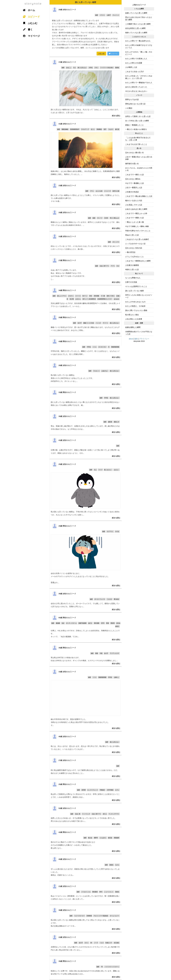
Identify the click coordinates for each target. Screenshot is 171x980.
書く (27, 29)
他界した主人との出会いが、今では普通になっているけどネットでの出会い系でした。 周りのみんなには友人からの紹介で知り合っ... (86, 815)
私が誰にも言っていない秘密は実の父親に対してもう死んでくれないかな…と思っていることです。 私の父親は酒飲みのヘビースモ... (86, 918)
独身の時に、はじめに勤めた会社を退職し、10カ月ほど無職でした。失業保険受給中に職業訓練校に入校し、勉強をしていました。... (86, 149)
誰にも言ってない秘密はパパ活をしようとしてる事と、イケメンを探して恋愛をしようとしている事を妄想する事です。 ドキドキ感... (86, 194)
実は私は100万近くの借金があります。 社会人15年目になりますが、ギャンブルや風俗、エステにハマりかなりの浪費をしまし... (86, 654)
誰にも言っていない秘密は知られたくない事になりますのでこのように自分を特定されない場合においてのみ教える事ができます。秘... (86, 399)
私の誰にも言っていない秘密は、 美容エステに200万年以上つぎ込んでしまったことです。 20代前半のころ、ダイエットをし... (86, 374)
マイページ (31, 36)
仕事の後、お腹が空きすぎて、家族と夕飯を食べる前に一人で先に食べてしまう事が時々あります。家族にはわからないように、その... (86, 447)
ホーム (28, 10)
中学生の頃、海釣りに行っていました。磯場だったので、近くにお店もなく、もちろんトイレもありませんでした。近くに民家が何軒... (86, 348)
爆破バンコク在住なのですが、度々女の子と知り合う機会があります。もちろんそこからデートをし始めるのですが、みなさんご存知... (86, 324)
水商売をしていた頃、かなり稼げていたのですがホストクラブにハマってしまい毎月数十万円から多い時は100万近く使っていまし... (86, 944)
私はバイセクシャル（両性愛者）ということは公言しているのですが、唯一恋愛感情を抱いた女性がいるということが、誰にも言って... (86, 893)
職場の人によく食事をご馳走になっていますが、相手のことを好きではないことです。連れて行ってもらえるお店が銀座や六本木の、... (86, 219)
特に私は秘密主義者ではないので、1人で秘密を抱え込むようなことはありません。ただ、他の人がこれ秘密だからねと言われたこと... (86, 767)
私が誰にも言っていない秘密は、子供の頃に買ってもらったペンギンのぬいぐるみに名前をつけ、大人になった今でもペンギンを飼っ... (86, 490)
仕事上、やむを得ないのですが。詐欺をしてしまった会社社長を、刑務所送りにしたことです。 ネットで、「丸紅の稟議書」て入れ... (86, 627)
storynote (33, 4)
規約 (136, 339)
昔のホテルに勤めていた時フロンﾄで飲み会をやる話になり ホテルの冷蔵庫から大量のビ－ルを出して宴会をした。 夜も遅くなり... (86, 841)
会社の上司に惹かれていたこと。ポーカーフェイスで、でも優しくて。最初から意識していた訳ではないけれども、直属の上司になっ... (86, 600)
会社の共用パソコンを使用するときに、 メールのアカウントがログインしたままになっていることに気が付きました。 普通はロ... (86, 555)
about (131, 339)
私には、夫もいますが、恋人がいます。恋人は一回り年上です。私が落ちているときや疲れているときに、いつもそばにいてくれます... (86, 743)
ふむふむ (101, 54)
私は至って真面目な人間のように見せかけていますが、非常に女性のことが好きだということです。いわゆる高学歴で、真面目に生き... (86, 791)
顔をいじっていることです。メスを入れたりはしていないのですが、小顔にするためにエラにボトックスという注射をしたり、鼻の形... (86, 243)
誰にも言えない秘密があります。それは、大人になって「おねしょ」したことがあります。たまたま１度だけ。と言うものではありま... (86, 88)
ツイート (113, 54)
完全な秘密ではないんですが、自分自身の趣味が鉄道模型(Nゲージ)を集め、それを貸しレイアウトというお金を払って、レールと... (86, 299)
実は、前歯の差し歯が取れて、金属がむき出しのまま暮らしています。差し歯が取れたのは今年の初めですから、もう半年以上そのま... (86, 423)
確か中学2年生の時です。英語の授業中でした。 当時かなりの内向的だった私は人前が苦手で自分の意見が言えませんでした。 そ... (86, 699)
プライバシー (144, 339)
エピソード (31, 17)
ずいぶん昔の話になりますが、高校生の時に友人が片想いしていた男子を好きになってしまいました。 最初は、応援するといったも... (86, 867)
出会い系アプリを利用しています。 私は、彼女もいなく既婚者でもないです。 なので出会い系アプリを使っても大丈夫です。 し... (86, 270)
